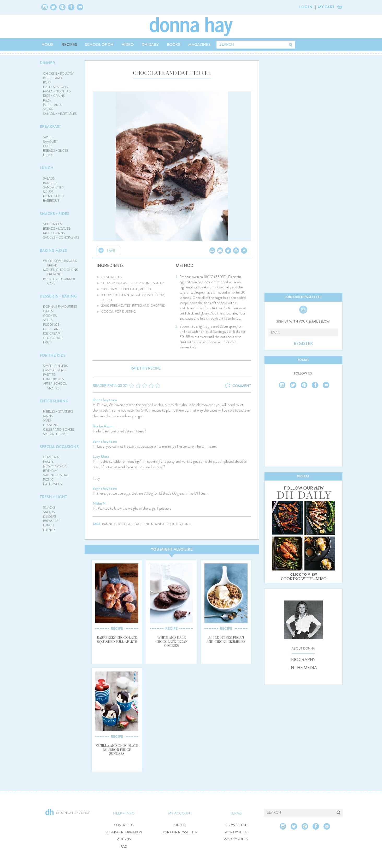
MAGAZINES (199, 45)
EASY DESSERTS (55, 370)
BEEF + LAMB (52, 78)
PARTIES (49, 375)
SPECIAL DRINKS (55, 434)
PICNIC (48, 480)
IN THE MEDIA (303, 668)
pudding (174, 524)
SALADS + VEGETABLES (60, 114)
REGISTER (303, 344)
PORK (47, 82)
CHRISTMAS (52, 457)
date (139, 524)
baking (108, 524)
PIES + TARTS (52, 105)
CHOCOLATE (53, 338)
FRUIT (47, 342)
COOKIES (50, 316)
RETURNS (124, 839)
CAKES (48, 311)
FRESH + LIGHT (53, 497)
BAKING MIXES (53, 251)
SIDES (47, 420)
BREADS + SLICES (56, 151)
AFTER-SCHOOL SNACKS (55, 386)
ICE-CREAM (52, 334)
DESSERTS (51, 425)
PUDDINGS (51, 325)
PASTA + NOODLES (57, 91)
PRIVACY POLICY (236, 839)
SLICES (48, 320)
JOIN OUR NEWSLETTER (180, 832)
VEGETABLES (52, 224)
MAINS (48, 416)
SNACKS (49, 508)
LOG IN (306, 7)
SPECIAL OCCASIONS (59, 447)
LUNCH (47, 168)
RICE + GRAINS (54, 96)
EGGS (47, 146)
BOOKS (174, 45)
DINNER (47, 63)
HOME (48, 45)
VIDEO (128, 45)
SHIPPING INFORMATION (124, 832)
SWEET (48, 137)
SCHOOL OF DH (99, 45)
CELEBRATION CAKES (59, 430)
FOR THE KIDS (53, 355)
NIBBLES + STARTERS (58, 412)
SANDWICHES (53, 187)
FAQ (124, 847)
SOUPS (48, 109)
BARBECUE (51, 201)
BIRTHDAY (50, 471)
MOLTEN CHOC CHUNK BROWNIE (60, 272)
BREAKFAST (50, 127)
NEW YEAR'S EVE (55, 466)
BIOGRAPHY (303, 660)
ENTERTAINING (54, 401)
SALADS (49, 179)
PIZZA (47, 100)
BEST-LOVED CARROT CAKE (59, 281)
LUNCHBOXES (54, 379)
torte (187, 524)
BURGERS (50, 183)
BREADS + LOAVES (57, 229)
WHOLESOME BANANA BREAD (60, 263)
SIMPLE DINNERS (55, 366)
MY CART (326, 7)
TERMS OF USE (236, 825)
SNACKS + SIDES (54, 214)
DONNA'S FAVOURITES (60, 307)
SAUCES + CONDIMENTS (61, 237)
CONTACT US (124, 825)
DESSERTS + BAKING (58, 296)
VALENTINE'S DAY (56, 475)
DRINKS (49, 155)
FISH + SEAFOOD (56, 87)
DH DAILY (150, 45)
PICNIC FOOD (53, 196)
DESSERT (50, 516)
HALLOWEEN (53, 484)
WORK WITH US (236, 832)
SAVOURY (51, 142)
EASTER (49, 462)
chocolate (124, 524)
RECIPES (69, 45)
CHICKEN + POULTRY (58, 74)
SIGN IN (180, 825)
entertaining (155, 524)
